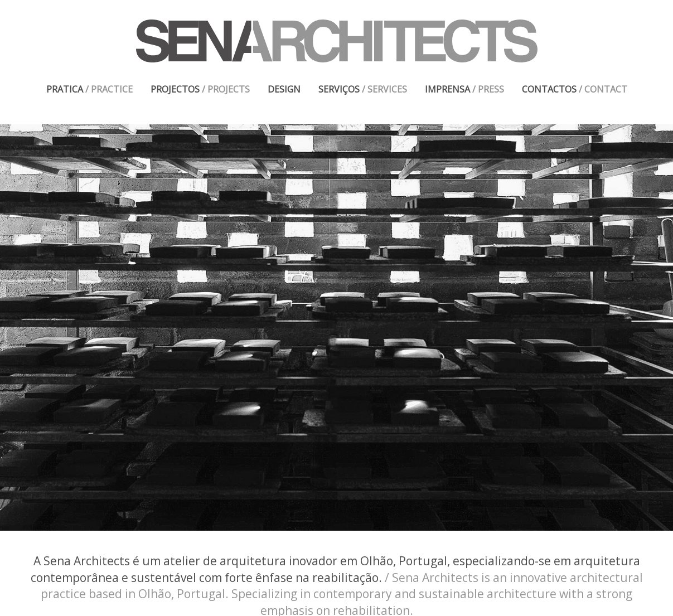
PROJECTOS (200, 89)
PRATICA (89, 89)
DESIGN (284, 89)
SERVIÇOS (363, 89)
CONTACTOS (575, 89)
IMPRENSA (464, 89)
